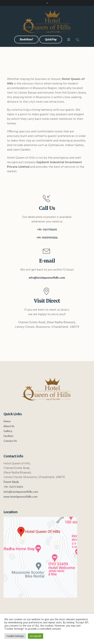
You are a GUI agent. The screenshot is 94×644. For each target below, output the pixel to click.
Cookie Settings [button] (15, 636)
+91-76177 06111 (13, 487)
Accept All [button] (36, 636)
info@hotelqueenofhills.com (47, 278)
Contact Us (10, 441)
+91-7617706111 (47, 230)
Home (7, 421)
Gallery (8, 431)
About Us (9, 426)
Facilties (8, 436)
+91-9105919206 (47, 238)
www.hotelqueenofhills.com (20, 497)
